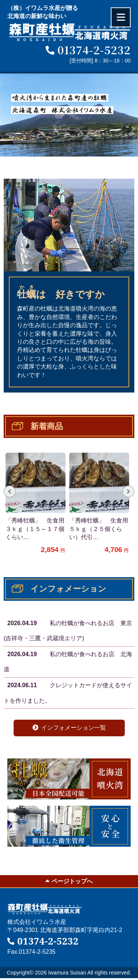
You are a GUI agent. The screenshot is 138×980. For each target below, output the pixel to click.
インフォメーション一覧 (69, 728)
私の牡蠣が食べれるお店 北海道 (68, 660)
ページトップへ (69, 881)
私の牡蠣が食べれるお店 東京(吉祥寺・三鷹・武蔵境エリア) (68, 629)
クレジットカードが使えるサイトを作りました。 (68, 691)
